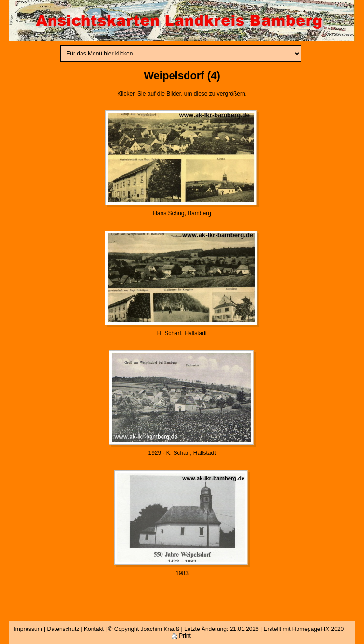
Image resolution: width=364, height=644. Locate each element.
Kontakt (94, 629)
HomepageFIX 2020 (318, 629)
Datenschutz (63, 629)
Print (181, 636)
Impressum (28, 629)
